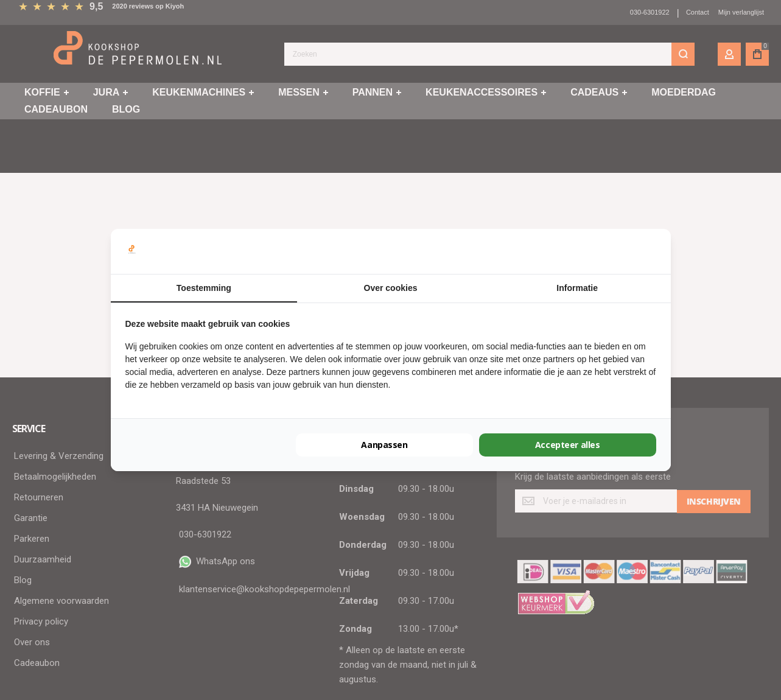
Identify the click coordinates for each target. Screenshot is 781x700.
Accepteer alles (568, 445)
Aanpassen (384, 445)
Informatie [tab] (577, 288)
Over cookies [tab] (391, 288)
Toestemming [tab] (204, 288)
